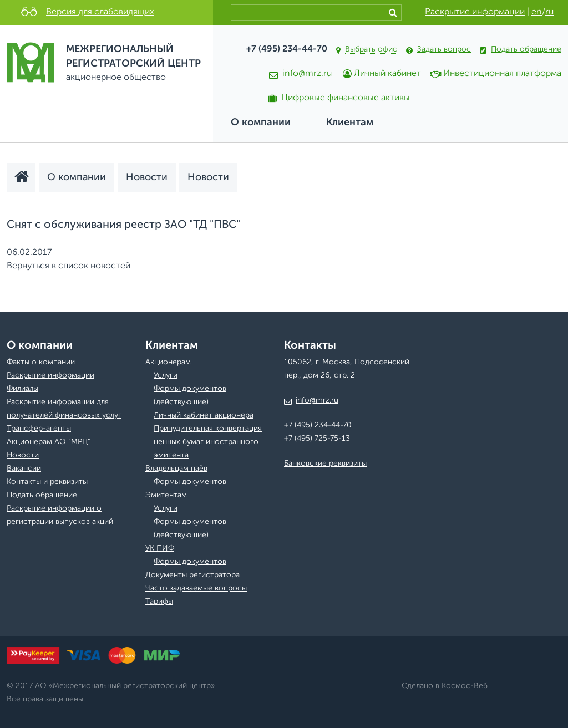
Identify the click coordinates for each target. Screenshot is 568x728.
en (537, 12)
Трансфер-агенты (39, 429)
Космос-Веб (465, 686)
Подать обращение (526, 49)
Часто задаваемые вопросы (196, 588)
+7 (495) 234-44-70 (287, 49)
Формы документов (190, 482)
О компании (261, 123)
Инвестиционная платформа (502, 74)
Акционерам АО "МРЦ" (49, 442)
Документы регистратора (192, 575)
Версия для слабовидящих (100, 12)
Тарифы (159, 602)
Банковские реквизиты (325, 464)
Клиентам (350, 123)
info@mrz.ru (300, 74)
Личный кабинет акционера (204, 415)
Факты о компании (41, 362)
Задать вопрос (444, 49)
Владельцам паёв (176, 469)
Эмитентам (166, 495)
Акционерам (168, 362)
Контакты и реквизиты (47, 482)
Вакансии (24, 469)
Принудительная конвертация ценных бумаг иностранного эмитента (208, 442)
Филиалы (22, 389)
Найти (395, 12)
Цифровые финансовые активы (346, 98)
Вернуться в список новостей (69, 266)
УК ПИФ (160, 548)
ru (549, 12)
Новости (23, 455)
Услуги (166, 375)
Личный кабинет (387, 74)
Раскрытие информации (475, 12)
